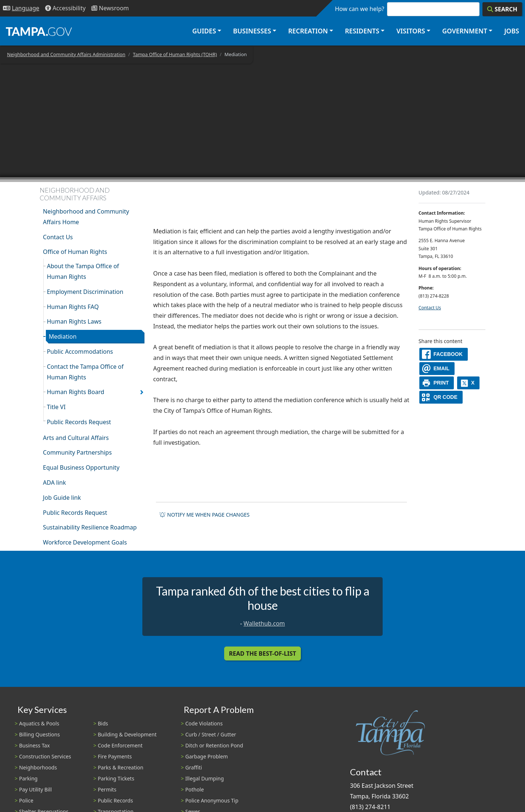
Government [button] (465, 31)
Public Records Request (79, 422)
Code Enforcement (120, 745)
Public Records (116, 800)
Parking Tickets (116, 778)
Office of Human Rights (75, 252)
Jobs (512, 31)
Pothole (195, 789)
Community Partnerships (77, 452)
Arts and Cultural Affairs (76, 438)
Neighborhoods (38, 767)
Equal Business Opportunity (81, 467)
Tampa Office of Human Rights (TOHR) (175, 54)
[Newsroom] (110, 8)
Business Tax (34, 745)
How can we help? (360, 9)
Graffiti (194, 767)
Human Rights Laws (74, 321)
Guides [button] (204, 31)
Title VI (56, 407)
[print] (437, 383)
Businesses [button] (252, 31)
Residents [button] (362, 31)
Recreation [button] (308, 31)
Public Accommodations (80, 352)
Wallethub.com (264, 623)
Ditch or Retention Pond (214, 745)
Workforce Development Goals (85, 542)
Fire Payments (115, 756)
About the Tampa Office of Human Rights (83, 271)
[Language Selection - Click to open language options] (21, 8)
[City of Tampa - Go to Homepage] (39, 31)
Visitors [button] (411, 31)
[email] (437, 369)
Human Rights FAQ (73, 307)
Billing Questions (39, 734)
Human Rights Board (76, 392)
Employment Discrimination (85, 292)
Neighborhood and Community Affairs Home (86, 217)
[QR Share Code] (441, 397)
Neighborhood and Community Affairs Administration (66, 54)
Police (26, 800)
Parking (28, 778)
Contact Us (58, 237)
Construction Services (45, 756)
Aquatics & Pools (39, 723)
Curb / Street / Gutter (211, 734)
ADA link (54, 483)
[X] (469, 383)
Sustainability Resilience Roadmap (90, 527)
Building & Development (127, 734)
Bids (103, 723)
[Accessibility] (65, 8)
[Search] (502, 9)
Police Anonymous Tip (212, 800)
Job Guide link (62, 498)
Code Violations (204, 723)
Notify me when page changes (204, 515)
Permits (107, 789)
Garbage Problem (207, 756)
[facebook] (444, 354)
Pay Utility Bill (35, 789)
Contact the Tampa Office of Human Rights (85, 372)
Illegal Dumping (205, 778)
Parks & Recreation (121, 767)
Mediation (63, 336)
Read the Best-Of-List (262, 653)
